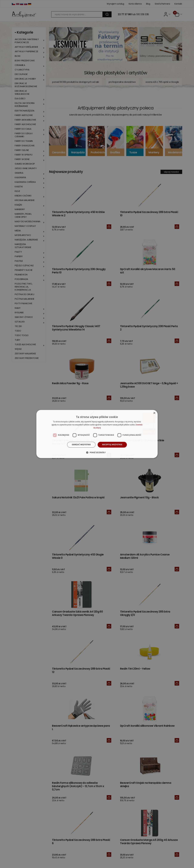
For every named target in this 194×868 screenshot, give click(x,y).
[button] (97, 453)
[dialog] (97, 434)
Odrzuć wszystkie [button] (81, 445)
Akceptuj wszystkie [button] (112, 445)
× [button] (154, 413)
